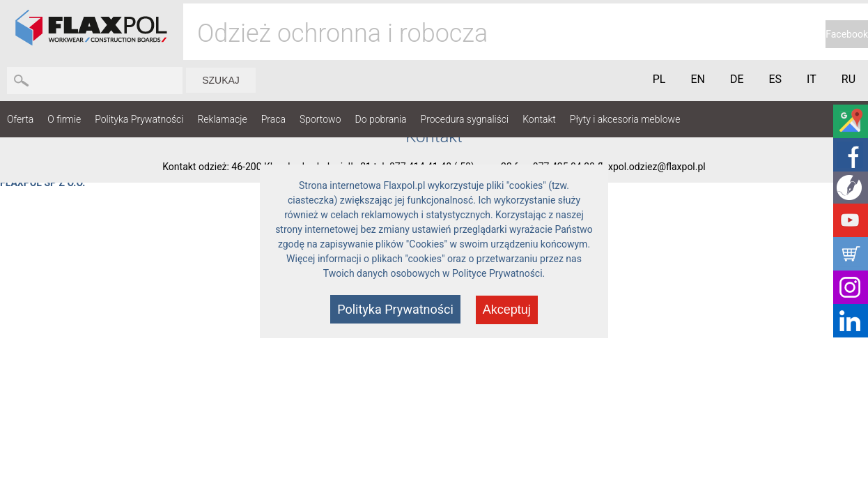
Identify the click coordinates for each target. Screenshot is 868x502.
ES (776, 79)
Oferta (20, 119)
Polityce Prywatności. (498, 273)
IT (812, 79)
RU (848, 79)
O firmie (64, 119)
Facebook (847, 34)
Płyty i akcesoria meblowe (625, 119)
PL (659, 79)
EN (698, 79)
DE (737, 79)
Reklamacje (222, 119)
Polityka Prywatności (139, 119)
